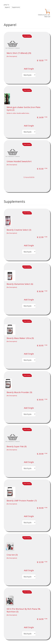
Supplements (14, 201)
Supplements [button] (16, 7)
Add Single (29, 69)
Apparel (10, 25)
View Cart (47, 17)
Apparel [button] (7, 7)
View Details (27, 36)
